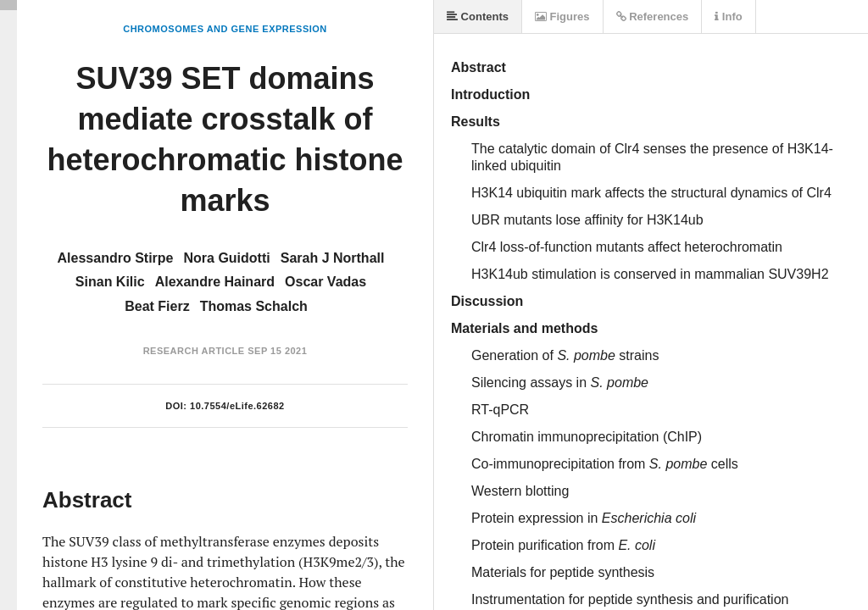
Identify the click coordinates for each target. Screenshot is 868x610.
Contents (478, 17)
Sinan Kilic (110, 282)
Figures (562, 17)
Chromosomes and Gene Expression (225, 29)
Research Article (194, 351)
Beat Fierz (157, 306)
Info (728, 17)
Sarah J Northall (333, 258)
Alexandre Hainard (215, 282)
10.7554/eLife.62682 (237, 406)
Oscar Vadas (325, 282)
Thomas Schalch (254, 306)
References (653, 17)
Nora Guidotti (227, 258)
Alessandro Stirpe (116, 258)
